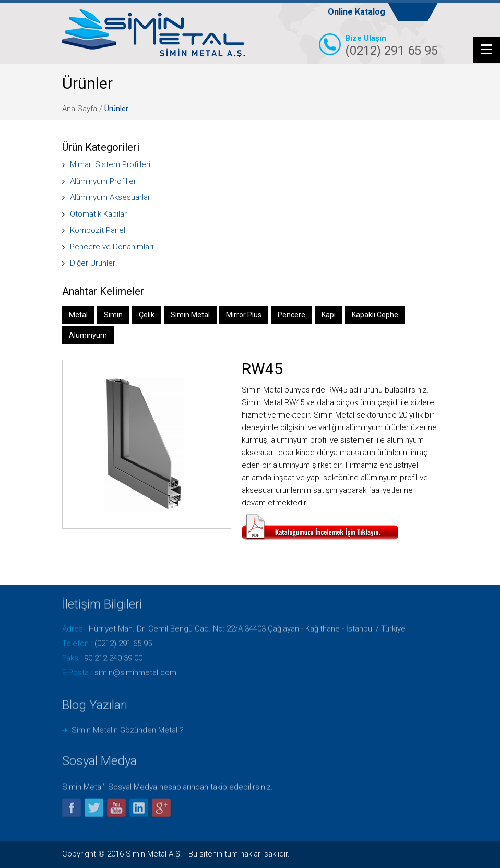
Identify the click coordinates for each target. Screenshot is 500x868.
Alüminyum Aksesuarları (111, 197)
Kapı (329, 315)
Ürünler (116, 109)
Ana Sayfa (80, 109)
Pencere (291, 315)
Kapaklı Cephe (375, 315)
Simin (113, 315)
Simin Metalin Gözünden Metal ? (128, 727)
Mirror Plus (244, 315)
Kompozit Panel (98, 230)
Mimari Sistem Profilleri (110, 164)
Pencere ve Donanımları (112, 246)
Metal (78, 315)
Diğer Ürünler (93, 263)
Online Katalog (356, 12)
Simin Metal (190, 315)
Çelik (147, 315)
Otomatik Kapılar (98, 213)
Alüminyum (88, 335)
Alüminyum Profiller (103, 181)
